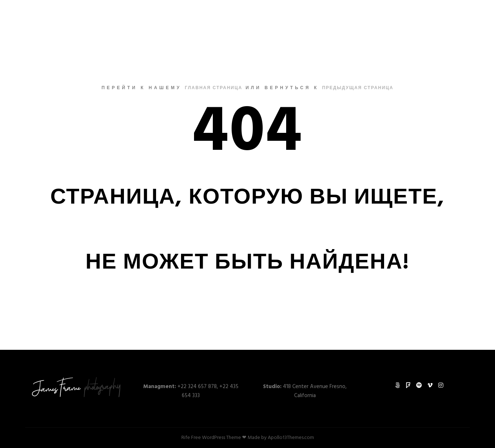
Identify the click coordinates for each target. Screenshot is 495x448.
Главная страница (213, 88)
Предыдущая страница (358, 88)
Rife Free (191, 438)
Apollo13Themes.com (291, 438)
